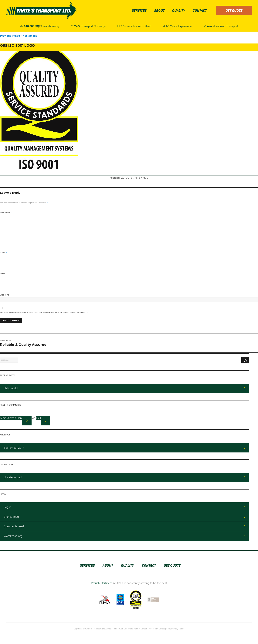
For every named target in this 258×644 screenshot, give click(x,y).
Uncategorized (13, 477)
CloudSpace (164, 629)
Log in (7, 507)
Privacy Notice (178, 629)
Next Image (30, 36)
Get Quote (234, 10)
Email (4, 274)
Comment (6, 212)
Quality (179, 10)
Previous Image (10, 36)
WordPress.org (13, 536)
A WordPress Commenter (16, 418)
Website (5, 295)
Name (4, 252)
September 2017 (14, 448)
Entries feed (11, 517)
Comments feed (14, 526)
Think (115, 629)
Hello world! (11, 388)
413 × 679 (142, 178)
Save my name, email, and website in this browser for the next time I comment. (44, 312)
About (159, 10)
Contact (200, 10)
